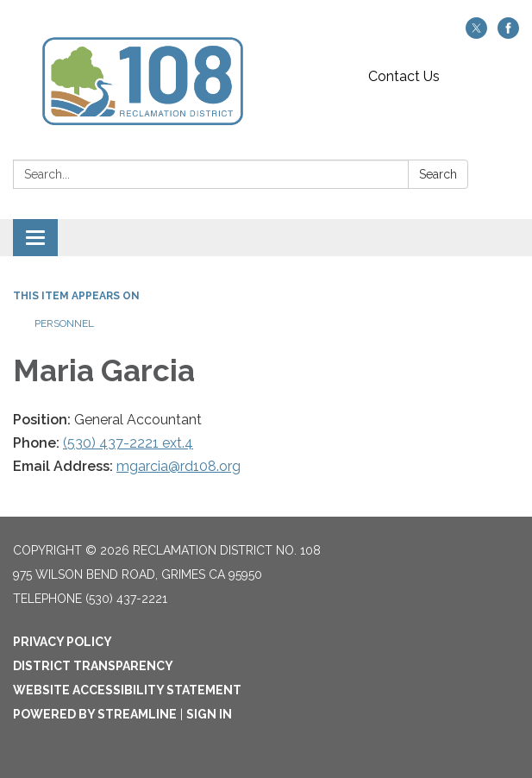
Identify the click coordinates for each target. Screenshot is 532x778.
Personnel (64, 323)
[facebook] (508, 34)
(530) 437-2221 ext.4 (128, 443)
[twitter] (476, 34)
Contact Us (404, 76)
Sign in (209, 714)
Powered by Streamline (95, 714)
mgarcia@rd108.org (178, 466)
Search (438, 174)
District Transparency (93, 666)
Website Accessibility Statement (127, 690)
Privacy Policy (63, 642)
